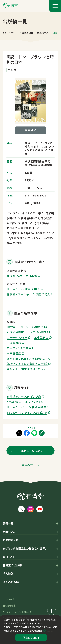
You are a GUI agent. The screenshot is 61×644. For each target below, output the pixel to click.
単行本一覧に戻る (32, 451)
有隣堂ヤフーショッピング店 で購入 (29, 294)
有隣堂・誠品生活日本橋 (22, 276)
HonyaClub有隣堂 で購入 (23, 289)
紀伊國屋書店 (15, 332)
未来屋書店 (14, 353)
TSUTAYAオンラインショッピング (27, 412)
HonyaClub (15, 407)
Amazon (12, 402)
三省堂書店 (41, 337)
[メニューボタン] (55, 6)
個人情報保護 (36, 631)
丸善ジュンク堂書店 (19, 348)
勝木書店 (38, 327)
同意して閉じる (31, 637)
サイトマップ (8, 599)
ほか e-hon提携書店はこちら (25, 369)
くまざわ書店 (39, 332)
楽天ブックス (33, 402)
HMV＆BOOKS (16, 327)
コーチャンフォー (17, 337)
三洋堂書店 (14, 343)
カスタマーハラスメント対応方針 (18, 612)
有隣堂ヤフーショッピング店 (24, 396)
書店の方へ (29, 465)
